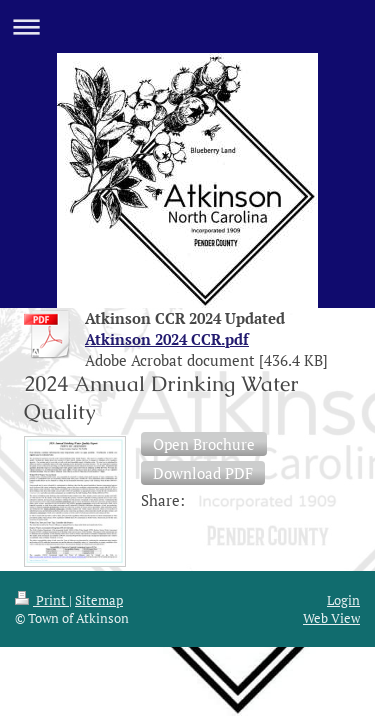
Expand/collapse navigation (187, 26)
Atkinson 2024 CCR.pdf (167, 339)
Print (42, 399)
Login (343, 399)
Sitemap (99, 399)
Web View (331, 418)
